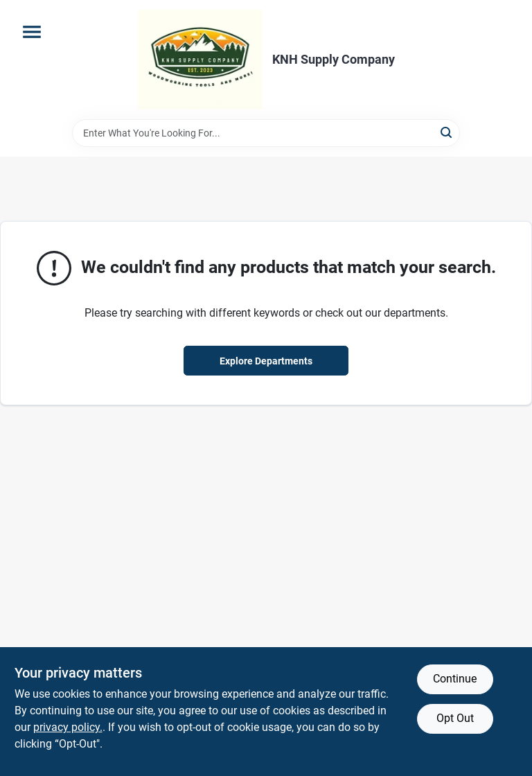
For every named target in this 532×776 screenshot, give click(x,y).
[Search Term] (266, 133)
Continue (455, 679)
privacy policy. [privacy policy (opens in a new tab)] (68, 727)
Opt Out (455, 718)
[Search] (447, 132)
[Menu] (32, 32)
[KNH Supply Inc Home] (200, 60)
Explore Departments (266, 361)
